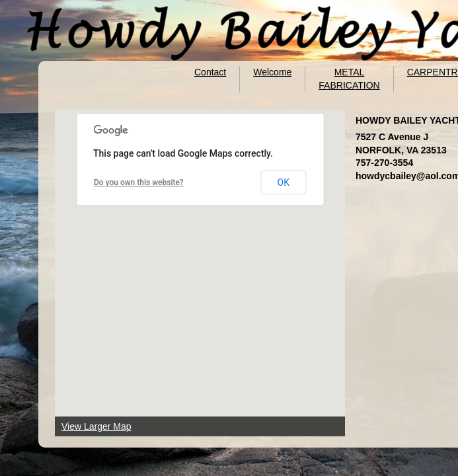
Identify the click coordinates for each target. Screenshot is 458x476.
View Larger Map (96, 426)
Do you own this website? (139, 182)
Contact (210, 72)
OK (284, 182)
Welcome (272, 72)
